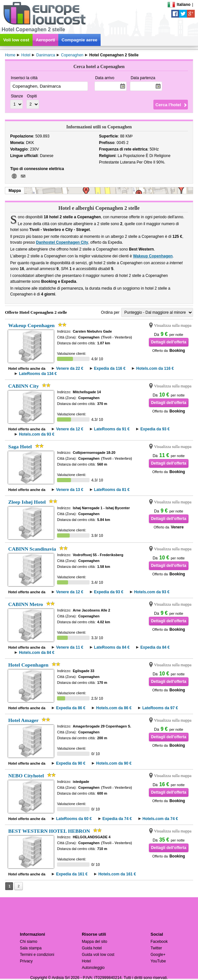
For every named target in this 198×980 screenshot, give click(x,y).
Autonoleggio (93, 968)
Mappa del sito (94, 942)
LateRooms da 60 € (74, 819)
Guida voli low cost (98, 955)
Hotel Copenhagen (28, 665)
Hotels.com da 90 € (114, 763)
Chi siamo (28, 942)
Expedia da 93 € (155, 429)
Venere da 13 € (70, 490)
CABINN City (23, 386)
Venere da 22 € (70, 368)
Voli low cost (16, 40)
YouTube (158, 961)
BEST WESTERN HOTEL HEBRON (49, 831)
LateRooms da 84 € (112, 647)
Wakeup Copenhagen (153, 256)
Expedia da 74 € (117, 819)
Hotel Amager (23, 720)
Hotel (86, 961)
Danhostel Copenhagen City (62, 242)
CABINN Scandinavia (32, 549)
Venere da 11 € (70, 647)
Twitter (156, 948)
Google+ (158, 955)
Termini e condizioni (37, 955)
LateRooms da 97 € (160, 708)
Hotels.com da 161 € (117, 874)
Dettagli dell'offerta (169, 342)
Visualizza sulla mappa (173, 325)
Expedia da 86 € (71, 708)
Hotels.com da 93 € (37, 434)
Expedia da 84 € (155, 647)
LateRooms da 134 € (38, 374)
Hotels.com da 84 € (37, 653)
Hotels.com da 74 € (160, 819)
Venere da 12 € (70, 429)
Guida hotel (92, 948)
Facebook (159, 942)
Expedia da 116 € (110, 368)
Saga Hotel (20, 447)
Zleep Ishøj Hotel (27, 502)
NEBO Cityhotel (26, 776)
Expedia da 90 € (71, 763)
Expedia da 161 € (72, 874)
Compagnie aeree (79, 40)
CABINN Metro (26, 604)
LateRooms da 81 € (112, 490)
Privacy (26, 961)
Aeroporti (45, 40)
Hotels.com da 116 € (155, 368)
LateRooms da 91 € (112, 429)
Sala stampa (31, 948)
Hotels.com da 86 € (114, 708)
